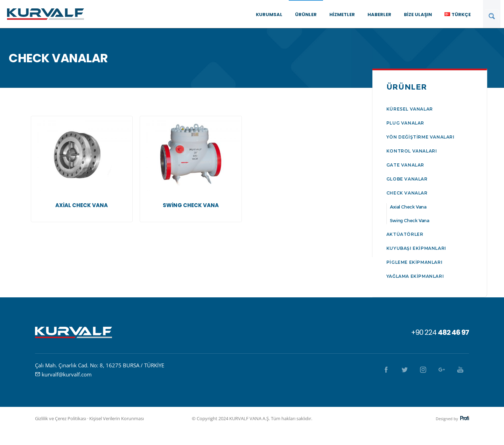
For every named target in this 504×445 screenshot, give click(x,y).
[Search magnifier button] (492, 16)
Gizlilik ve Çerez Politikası (61, 418)
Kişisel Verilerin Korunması (117, 418)
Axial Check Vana (408, 207)
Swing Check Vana (410, 220)
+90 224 (440, 332)
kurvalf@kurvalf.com (67, 374)
